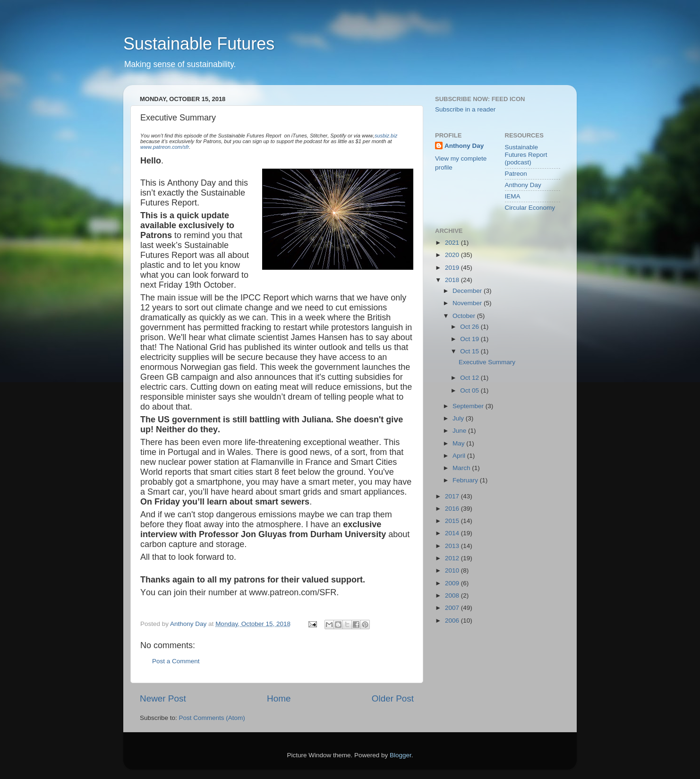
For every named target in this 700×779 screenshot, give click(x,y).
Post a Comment (176, 661)
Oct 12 (470, 378)
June (460, 431)
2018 (453, 280)
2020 (453, 255)
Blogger (401, 755)
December (468, 291)
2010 (453, 570)
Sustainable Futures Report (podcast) (526, 155)
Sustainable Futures (199, 44)
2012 (453, 558)
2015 (453, 521)
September (469, 406)
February (466, 480)
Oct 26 (470, 327)
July (459, 418)
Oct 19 (470, 339)
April (460, 456)
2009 (453, 583)
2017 (453, 496)
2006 (453, 621)
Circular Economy (530, 208)
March (462, 468)
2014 (453, 533)
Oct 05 (470, 390)
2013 (453, 546)
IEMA (513, 196)
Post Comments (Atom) (212, 718)
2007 (453, 608)
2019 (453, 268)
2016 (453, 509)
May (459, 443)
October (465, 316)
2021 (453, 243)
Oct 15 (470, 351)
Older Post (393, 698)
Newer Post (163, 698)
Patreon (516, 174)
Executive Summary (487, 362)
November (468, 303)
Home (279, 698)
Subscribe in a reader (465, 109)
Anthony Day (464, 146)
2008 (453, 595)
